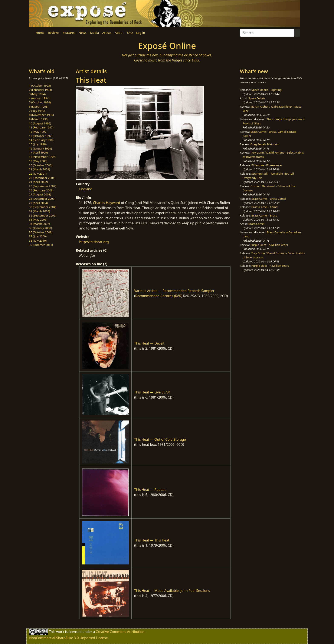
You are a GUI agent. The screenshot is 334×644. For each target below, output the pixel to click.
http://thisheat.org (94, 242)
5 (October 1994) (40, 102)
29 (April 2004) (38, 203)
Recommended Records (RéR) (159, 296)
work (60, 632)
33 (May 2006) (38, 219)
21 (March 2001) (39, 169)
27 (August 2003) (40, 194)
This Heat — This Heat (152, 540)
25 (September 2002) (43, 186)
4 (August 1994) (39, 98)
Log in (140, 33)
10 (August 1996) (40, 123)
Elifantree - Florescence (266, 165)
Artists (107, 33)
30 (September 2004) (43, 207)
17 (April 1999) (38, 152)
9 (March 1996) (39, 119)
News (83, 33)
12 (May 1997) (38, 132)
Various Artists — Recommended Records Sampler (174, 291)
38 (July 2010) (38, 241)
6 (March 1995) (39, 107)
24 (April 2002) (38, 182)
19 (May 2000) (38, 161)
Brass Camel (256, 224)
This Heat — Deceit (149, 343)
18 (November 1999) (42, 157)
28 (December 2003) (42, 199)
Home (40, 33)
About (119, 33)
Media (94, 33)
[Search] (267, 33)
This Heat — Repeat (150, 490)
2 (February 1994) (40, 90)
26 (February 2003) (41, 190)
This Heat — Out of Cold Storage (160, 439)
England (86, 189)
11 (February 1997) (41, 127)
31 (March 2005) (39, 211)
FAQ (130, 33)
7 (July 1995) (37, 111)
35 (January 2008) (40, 228)
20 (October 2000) (41, 165)
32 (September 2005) (43, 215)
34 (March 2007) (39, 224)
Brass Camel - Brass (264, 215)
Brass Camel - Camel (265, 207)
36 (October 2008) (41, 232)
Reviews (54, 33)
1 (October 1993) (40, 85)
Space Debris (257, 98)
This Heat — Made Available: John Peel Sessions (172, 591)
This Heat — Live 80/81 (152, 392)
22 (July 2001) (38, 174)
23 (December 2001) (42, 178)
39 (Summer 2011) (41, 245)
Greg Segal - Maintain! (265, 144)
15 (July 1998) (38, 144)
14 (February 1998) (41, 140)
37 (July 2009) (38, 236)
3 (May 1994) (37, 94)
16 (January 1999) (40, 148)
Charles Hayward (107, 203)
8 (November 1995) (41, 115)
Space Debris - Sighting (266, 90)
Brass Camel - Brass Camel (269, 199)
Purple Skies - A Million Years (269, 245)
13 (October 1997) (41, 136)
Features (69, 33)
